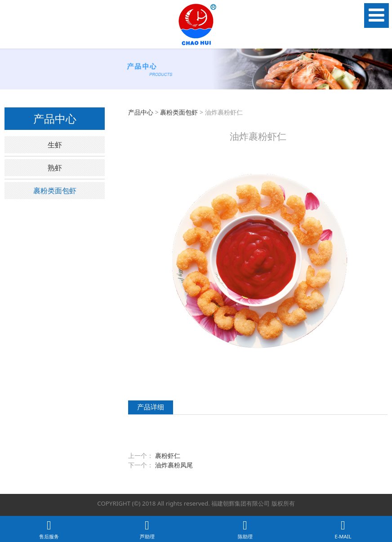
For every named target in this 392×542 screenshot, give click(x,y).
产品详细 (151, 407)
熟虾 (55, 168)
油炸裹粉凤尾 (174, 465)
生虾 (55, 145)
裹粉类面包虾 (55, 191)
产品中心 (141, 112)
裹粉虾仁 (168, 455)
